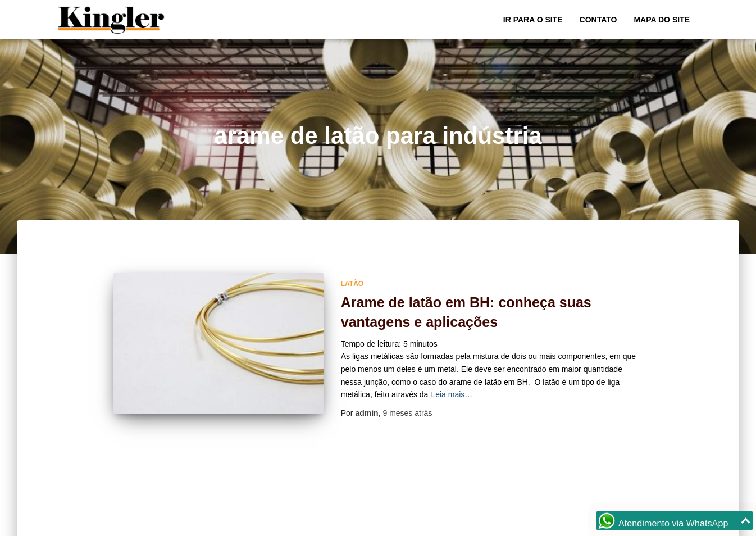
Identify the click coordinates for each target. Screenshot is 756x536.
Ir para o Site (533, 20)
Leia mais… (452, 394)
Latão (352, 284)
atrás (407, 413)
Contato (598, 20)
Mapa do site (662, 20)
